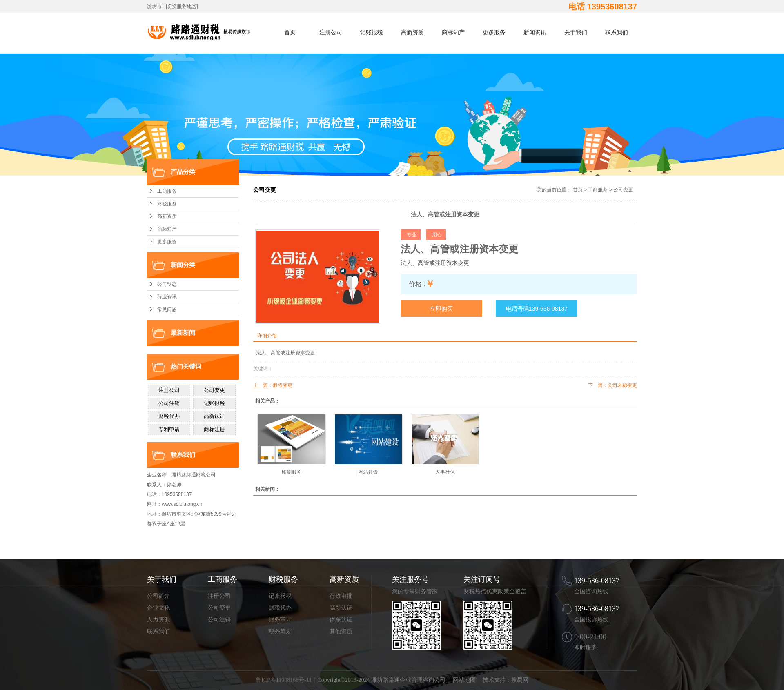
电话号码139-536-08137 (537, 309)
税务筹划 (280, 631)
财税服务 (167, 204)
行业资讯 (167, 297)
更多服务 (494, 32)
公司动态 (167, 284)
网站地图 (464, 680)
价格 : (417, 284)
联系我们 (617, 32)
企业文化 (158, 608)
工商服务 (167, 191)
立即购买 (441, 309)
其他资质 (341, 631)
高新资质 (412, 32)
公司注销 (219, 620)
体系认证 (341, 620)
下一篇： (598, 385)
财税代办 (280, 608)
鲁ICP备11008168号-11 (284, 680)
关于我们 (576, 32)
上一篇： (263, 385)
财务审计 (280, 620)
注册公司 (331, 32)
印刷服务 (292, 472)
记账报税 (372, 32)
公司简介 (158, 596)
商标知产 (453, 32)
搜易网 (520, 680)
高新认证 (341, 608)
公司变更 (623, 190)
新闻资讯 (535, 32)
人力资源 (158, 620)
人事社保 (445, 472)
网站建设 (368, 472)
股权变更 (283, 385)
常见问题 (167, 309)
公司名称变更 (622, 385)
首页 (290, 32)
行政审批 (341, 596)
